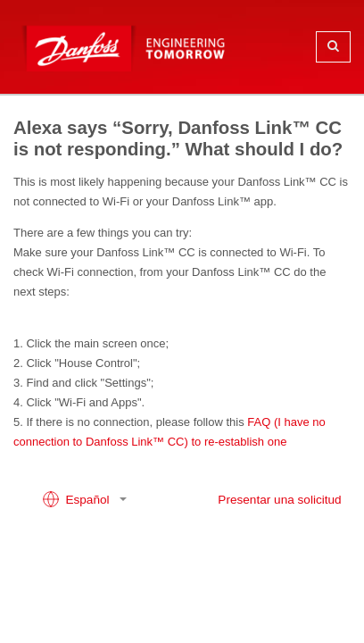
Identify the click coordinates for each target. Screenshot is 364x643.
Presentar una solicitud (279, 500)
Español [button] (78, 499)
